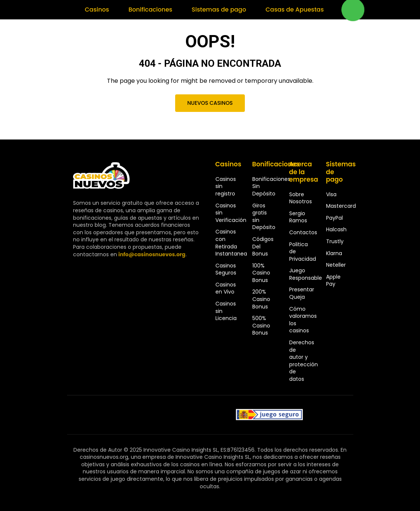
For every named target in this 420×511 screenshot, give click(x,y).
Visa (331, 194)
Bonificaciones (151, 10)
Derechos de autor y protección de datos (304, 361)
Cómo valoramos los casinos (303, 320)
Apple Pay (333, 280)
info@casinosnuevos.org (152, 254)
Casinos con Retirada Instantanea (231, 243)
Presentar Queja (302, 293)
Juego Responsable (306, 274)
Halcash (336, 229)
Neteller (336, 265)
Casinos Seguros (226, 269)
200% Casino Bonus (261, 299)
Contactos (303, 232)
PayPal (334, 218)
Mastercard (341, 206)
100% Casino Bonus (261, 273)
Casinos (97, 10)
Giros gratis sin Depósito (264, 217)
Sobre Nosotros (301, 198)
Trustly (335, 241)
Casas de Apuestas (294, 10)
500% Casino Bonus (261, 325)
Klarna (334, 253)
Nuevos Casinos (210, 103)
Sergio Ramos (298, 217)
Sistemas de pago (219, 10)
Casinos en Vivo (226, 288)
